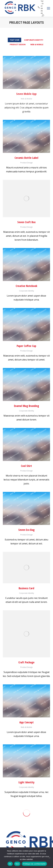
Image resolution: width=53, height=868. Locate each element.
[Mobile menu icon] (48, 8)
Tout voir (14, 40)
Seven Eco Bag (26, 530)
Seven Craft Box (26, 222)
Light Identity (26, 782)
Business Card (26, 588)
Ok (10, 864)
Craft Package (26, 662)
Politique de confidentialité (34, 864)
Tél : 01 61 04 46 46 (41, 7)
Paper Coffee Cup (26, 346)
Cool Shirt (26, 466)
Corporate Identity (34, 40)
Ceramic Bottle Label (26, 158)
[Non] (49, 858)
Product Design (18, 45)
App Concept (26, 722)
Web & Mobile (37, 45)
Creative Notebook (26, 286)
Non (17, 864)
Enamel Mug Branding (26, 406)
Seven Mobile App (26, 94)
